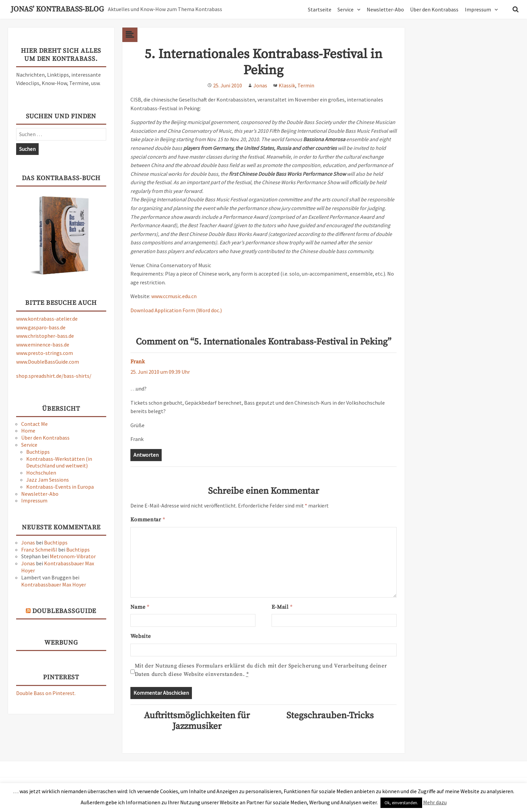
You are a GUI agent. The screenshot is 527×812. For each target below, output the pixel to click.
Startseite (320, 9)
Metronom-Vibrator (73, 556)
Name (140, 607)
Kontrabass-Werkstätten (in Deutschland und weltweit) (59, 462)
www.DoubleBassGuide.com (48, 362)
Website (140, 636)
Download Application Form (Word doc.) (176, 310)
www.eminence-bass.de (43, 344)
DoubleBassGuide (64, 611)
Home (28, 431)
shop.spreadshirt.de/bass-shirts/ (54, 376)
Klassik (287, 85)
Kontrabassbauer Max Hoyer (54, 584)
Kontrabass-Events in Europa (60, 487)
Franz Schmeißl (39, 550)
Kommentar (148, 520)
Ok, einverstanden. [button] (401, 803)
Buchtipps (38, 452)
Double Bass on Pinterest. (46, 693)
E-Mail (282, 607)
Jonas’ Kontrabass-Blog (57, 9)
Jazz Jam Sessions (48, 480)
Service (346, 9)
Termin (306, 85)
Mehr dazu (435, 802)
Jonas (28, 542)
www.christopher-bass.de (45, 336)
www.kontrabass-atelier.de (47, 319)
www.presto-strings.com (45, 353)
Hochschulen (41, 473)
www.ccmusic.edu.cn (174, 296)
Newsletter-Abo (385, 9)
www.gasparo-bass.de (41, 327)
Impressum (478, 9)
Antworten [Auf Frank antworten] (146, 455)
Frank (138, 362)
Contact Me (34, 424)
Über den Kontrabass (434, 9)
